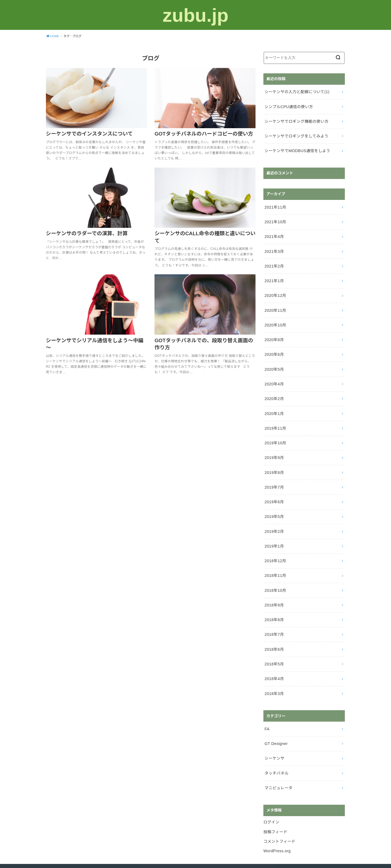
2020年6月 (274, 348)
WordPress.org (277, 832)
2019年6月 (274, 492)
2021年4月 (274, 234)
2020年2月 (274, 391)
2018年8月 (274, 606)
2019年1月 (274, 535)
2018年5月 (274, 649)
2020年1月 (274, 406)
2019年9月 (274, 449)
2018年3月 (274, 678)
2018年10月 (275, 578)
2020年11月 (275, 305)
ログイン (271, 804)
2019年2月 (274, 520)
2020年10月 (275, 320)
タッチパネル (276, 756)
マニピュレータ (278, 770)
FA (267, 713)
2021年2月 (274, 262)
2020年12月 (275, 291)
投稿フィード (275, 814)
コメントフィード (279, 823)
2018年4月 (274, 664)
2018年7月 (274, 621)
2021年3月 (274, 248)
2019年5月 (274, 506)
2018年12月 (275, 549)
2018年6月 (274, 635)
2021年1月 (274, 276)
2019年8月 (274, 463)
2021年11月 (275, 205)
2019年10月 (275, 434)
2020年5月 (274, 363)
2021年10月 (275, 219)
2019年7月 (274, 477)
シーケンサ (274, 742)
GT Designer (276, 728)
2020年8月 (274, 334)
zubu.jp (195, 15)
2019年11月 (275, 420)
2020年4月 (274, 377)
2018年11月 (275, 563)
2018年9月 (274, 592)
